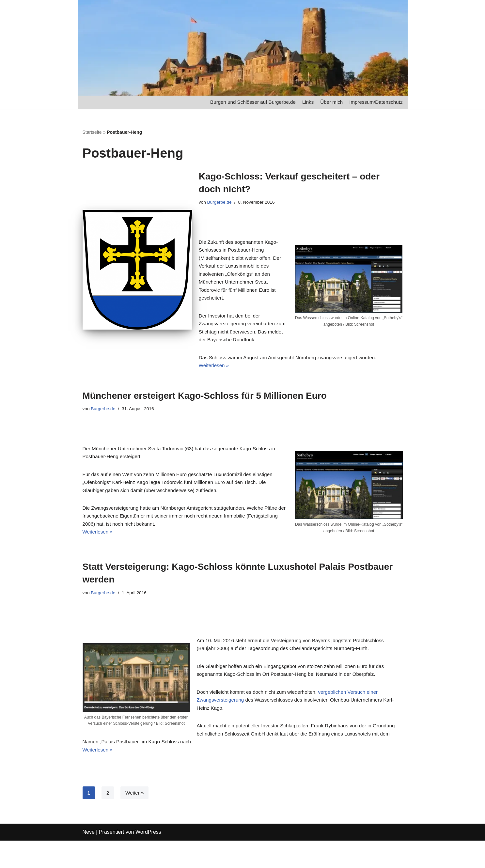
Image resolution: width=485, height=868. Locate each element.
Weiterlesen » (215, 372)
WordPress (148, 860)
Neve (89, 860)
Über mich (328, 102)
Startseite (92, 132)
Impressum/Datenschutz (375, 102)
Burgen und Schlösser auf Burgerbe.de (246, 102)
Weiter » (135, 819)
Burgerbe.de (220, 203)
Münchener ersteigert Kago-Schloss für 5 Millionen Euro (205, 402)
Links (303, 102)
